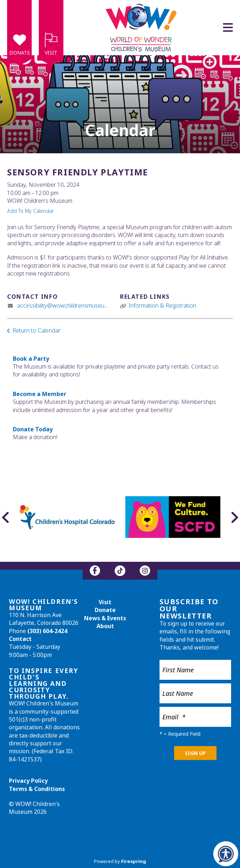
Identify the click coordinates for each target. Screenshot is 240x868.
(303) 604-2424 (47, 631)
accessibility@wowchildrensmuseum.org (68, 305)
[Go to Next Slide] (234, 517)
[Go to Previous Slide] (6, 517)
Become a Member (40, 394)
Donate (20, 53)
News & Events (105, 618)
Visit (51, 53)
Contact (20, 639)
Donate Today (33, 429)
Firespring (134, 861)
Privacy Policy (28, 781)
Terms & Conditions (37, 789)
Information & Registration (162, 305)
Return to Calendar (36, 330)
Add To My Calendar (30, 211)
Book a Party (31, 359)
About (105, 626)
